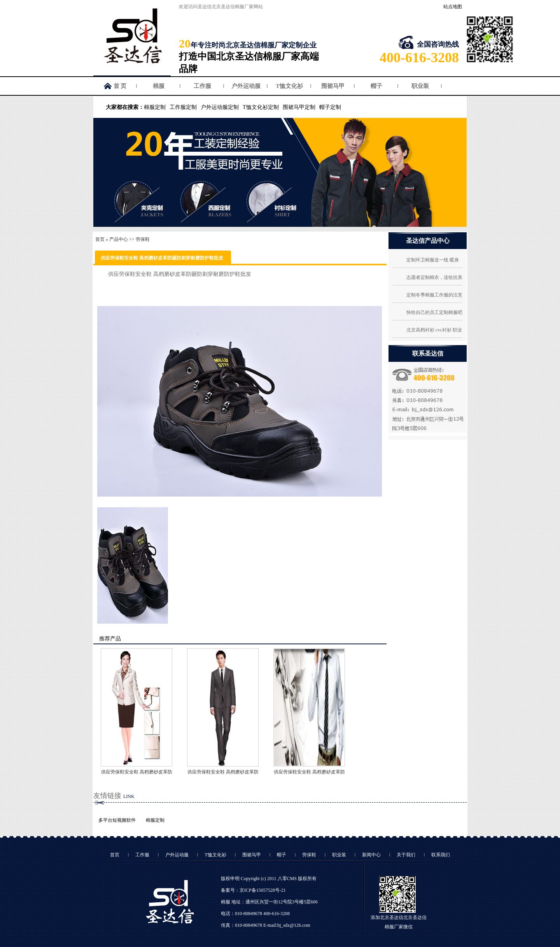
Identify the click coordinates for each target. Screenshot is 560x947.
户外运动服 (246, 86)
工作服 (202, 86)
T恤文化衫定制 (261, 107)
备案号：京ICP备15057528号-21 (253, 890)
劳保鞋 (143, 239)
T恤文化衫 (289, 86)
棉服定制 (155, 107)
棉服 (159, 86)
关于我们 (406, 855)
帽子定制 (330, 107)
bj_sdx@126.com (294, 925)
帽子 (376, 86)
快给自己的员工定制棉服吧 (434, 312)
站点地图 (453, 7)
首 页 (120, 86)
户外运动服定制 (220, 107)
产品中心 (119, 239)
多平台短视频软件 (117, 820)
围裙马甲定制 (299, 107)
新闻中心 (371, 855)
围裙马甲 (333, 86)
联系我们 (441, 855)
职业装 (420, 86)
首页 (100, 239)
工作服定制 (183, 107)
